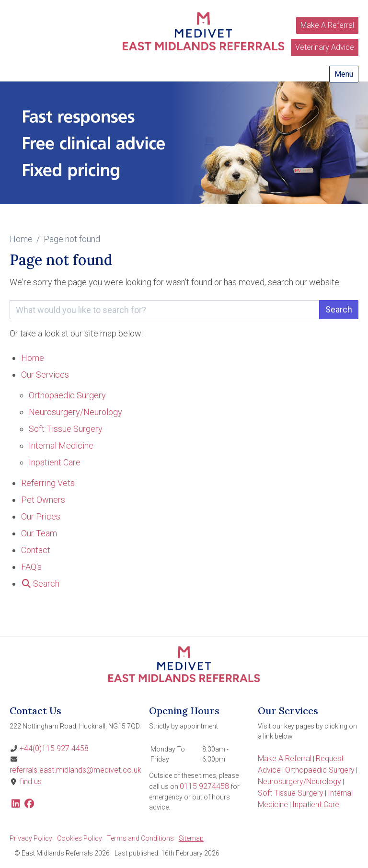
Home (21, 239)
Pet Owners (43, 500)
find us (31, 781)
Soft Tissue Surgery (66, 429)
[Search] (40, 584)
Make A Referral (327, 25)
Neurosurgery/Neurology (75, 412)
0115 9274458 (204, 786)
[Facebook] (29, 804)
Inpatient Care (55, 462)
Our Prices (41, 516)
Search (339, 309)
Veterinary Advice (325, 47)
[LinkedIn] (16, 804)
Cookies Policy (80, 838)
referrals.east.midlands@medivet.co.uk (75, 770)
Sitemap (191, 838)
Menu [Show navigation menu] (344, 74)
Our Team (39, 533)
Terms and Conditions (140, 838)
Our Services (45, 375)
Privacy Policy (31, 838)
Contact (36, 550)
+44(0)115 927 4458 (54, 748)
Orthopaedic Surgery (67, 395)
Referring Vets (48, 483)
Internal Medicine (61, 446)
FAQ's (31, 567)
